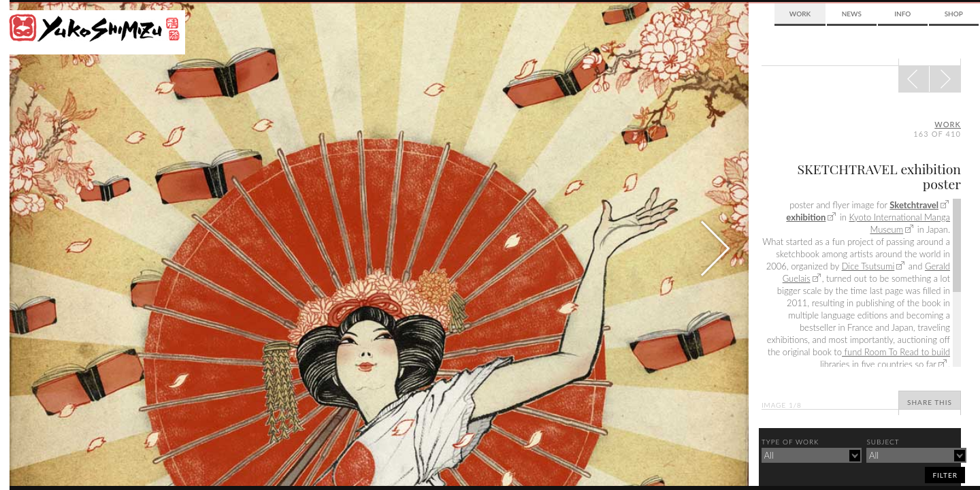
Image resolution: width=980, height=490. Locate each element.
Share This (930, 402)
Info (902, 14)
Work (800, 14)
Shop (954, 14)
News (852, 14)
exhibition (806, 217)
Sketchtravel (914, 205)
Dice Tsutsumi (868, 266)
